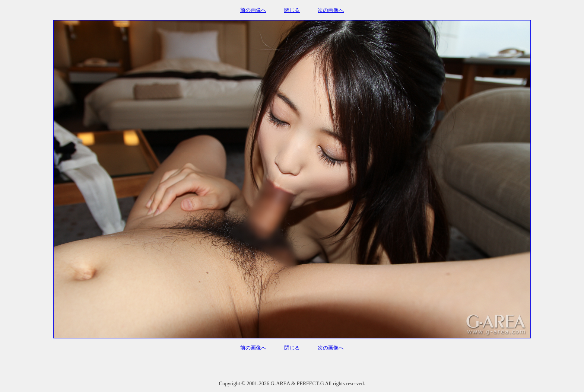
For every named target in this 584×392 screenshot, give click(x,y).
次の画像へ (331, 10)
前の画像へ (253, 10)
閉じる (292, 10)
